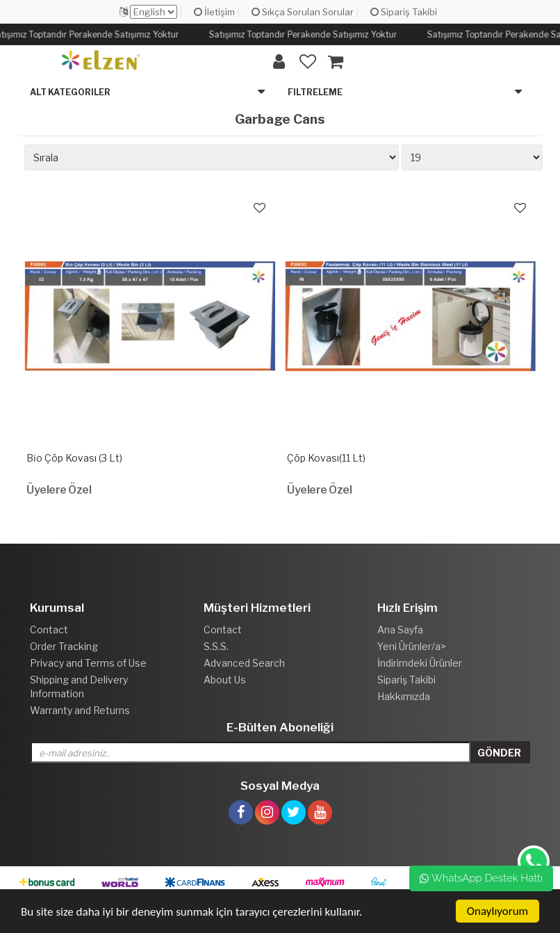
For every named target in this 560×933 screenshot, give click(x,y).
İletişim (214, 12)
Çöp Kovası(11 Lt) (326, 458)
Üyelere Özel (59, 490)
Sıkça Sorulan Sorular (303, 12)
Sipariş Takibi (404, 12)
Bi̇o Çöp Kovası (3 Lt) (74, 458)
